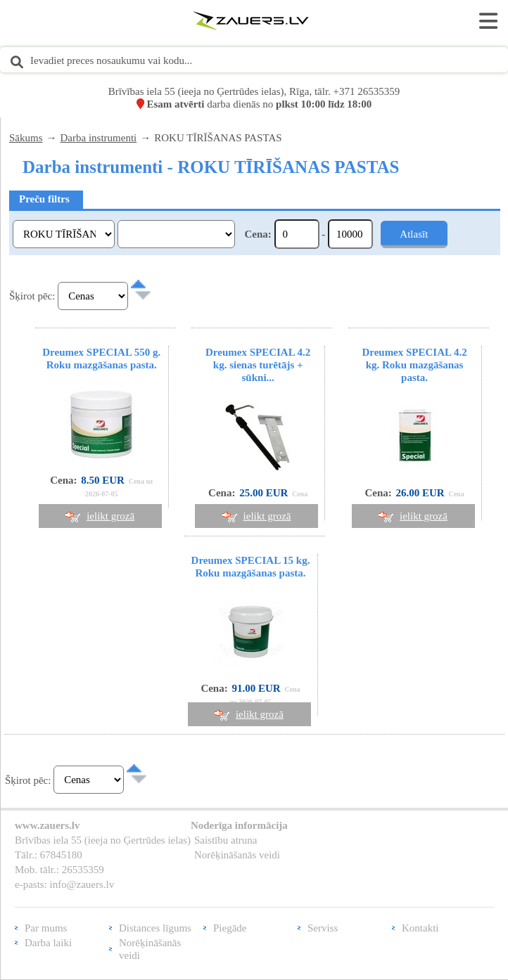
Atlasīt (414, 234)
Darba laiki (48, 943)
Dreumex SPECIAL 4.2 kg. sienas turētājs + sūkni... (258, 365)
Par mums (46, 928)
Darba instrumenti (99, 138)
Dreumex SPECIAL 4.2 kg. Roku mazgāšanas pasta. (414, 365)
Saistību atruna (226, 840)
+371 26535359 (367, 91)
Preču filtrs (44, 199)
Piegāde (230, 928)
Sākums (26, 138)
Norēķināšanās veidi (237, 855)
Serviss (323, 928)
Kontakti (420, 928)
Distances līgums (155, 928)
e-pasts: (32, 884)
